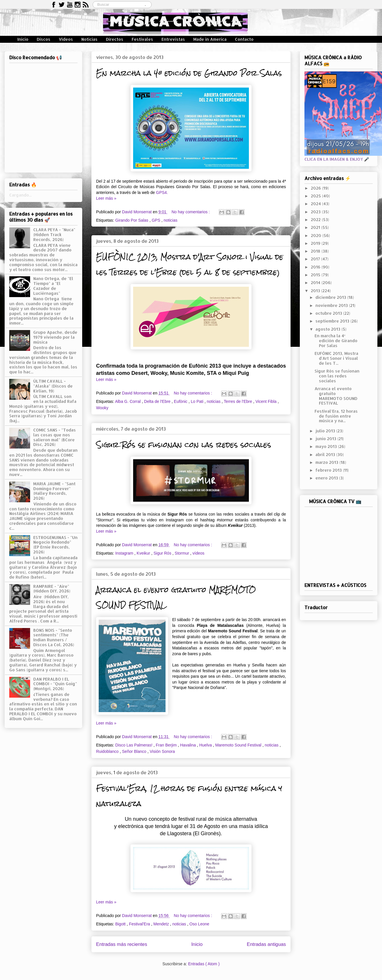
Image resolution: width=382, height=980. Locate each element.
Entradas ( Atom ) (204, 964)
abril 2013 (326, 454)
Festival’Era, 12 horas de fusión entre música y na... (336, 416)
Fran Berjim (167, 745)
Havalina (188, 745)
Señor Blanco (135, 751)
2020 (317, 235)
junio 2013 (326, 439)
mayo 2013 (327, 446)
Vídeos (66, 39)
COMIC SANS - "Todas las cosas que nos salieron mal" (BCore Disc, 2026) (55, 437)
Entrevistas (173, 39)
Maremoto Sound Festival (239, 745)
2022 (316, 219)
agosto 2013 (328, 329)
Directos (115, 39)
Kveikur (144, 553)
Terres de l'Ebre (238, 401)
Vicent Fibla (267, 401)
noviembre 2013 (332, 305)
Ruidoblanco (108, 751)
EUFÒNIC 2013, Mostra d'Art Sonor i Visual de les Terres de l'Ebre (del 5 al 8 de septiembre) (190, 265)
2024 (316, 204)
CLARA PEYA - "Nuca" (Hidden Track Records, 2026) (54, 235)
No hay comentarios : (191, 212)
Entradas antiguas (266, 944)
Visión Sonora (162, 751)
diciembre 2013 (331, 297)
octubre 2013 (329, 313)
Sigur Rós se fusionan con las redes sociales (184, 445)
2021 (316, 227)
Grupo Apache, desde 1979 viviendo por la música (55, 337)
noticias (170, 220)
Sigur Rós (163, 553)
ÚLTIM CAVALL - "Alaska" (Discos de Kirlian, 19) (53, 386)
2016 (316, 267)
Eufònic (181, 401)
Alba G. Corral (128, 401)
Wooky (102, 408)
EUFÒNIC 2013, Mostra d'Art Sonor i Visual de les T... (336, 358)
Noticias (89, 39)
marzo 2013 (327, 462)
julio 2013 (326, 431)
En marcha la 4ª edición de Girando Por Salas (189, 73)
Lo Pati (198, 401)
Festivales (142, 39)
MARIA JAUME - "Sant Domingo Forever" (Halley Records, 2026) (54, 491)
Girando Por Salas (132, 220)
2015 (316, 275)
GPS (156, 220)
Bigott (121, 924)
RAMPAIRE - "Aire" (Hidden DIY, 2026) (52, 589)
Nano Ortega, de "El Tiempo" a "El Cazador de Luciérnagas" (53, 286)
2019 (316, 243)
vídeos (198, 553)
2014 (316, 282)
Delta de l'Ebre (158, 401)
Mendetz (162, 924)
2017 (316, 259)
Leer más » (106, 198)
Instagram (125, 553)
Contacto (244, 39)
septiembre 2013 (333, 321)
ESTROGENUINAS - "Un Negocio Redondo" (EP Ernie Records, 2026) (55, 545)
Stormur (183, 553)
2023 (316, 212)
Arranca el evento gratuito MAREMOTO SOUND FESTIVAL (336, 396)
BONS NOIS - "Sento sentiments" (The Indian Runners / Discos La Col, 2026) (54, 637)
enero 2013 (327, 478)
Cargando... (20, 195)
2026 (316, 188)
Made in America (210, 39)
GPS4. (162, 192)
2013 (316, 291)
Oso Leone (200, 924)
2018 (316, 251)
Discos (44, 39)
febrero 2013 (329, 470)
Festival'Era (140, 924)
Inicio (23, 39)
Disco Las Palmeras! (134, 745)
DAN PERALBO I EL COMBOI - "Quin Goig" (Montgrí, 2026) (55, 684)
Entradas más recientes (122, 944)
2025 (316, 196)
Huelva (206, 745)
